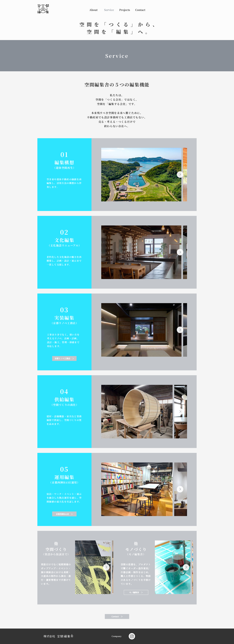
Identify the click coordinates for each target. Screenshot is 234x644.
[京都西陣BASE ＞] (64, 514)
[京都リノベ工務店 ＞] (64, 358)
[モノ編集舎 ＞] (136, 592)
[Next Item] (180, 175)
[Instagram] (132, 636)
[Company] (117, 636)
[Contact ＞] (117, 616)
